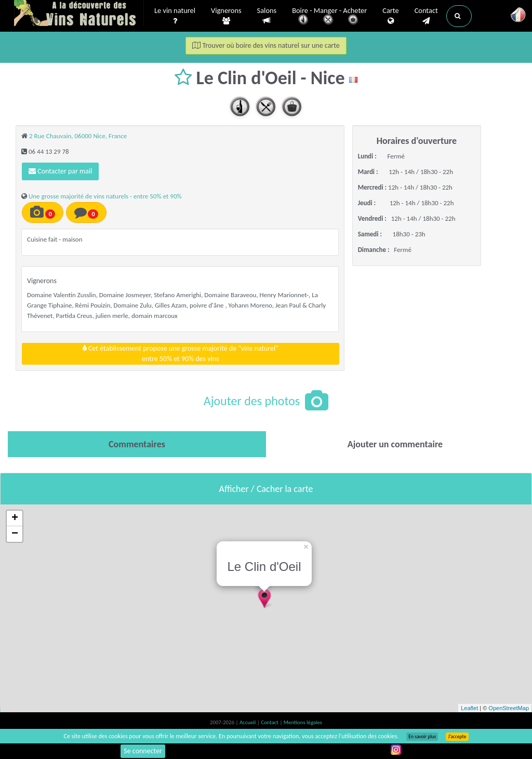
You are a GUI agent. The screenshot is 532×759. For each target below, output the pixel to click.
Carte (390, 16)
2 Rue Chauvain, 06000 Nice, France (78, 136)
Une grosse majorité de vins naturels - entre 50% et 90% (105, 196)
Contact (426, 16)
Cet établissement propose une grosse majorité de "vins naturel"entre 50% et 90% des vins (181, 354)
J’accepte (457, 737)
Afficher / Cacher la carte (266, 489)
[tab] (137, 444)
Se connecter (143, 751)
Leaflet (469, 708)
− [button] (15, 534)
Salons (267, 16)
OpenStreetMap (509, 708)
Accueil (248, 722)
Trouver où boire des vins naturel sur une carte (266, 45)
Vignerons (226, 16)
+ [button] (15, 518)
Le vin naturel (175, 16)
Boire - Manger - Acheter (329, 17)
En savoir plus (422, 737)
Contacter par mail (60, 171)
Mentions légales (303, 722)
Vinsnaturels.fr (79, 14)
